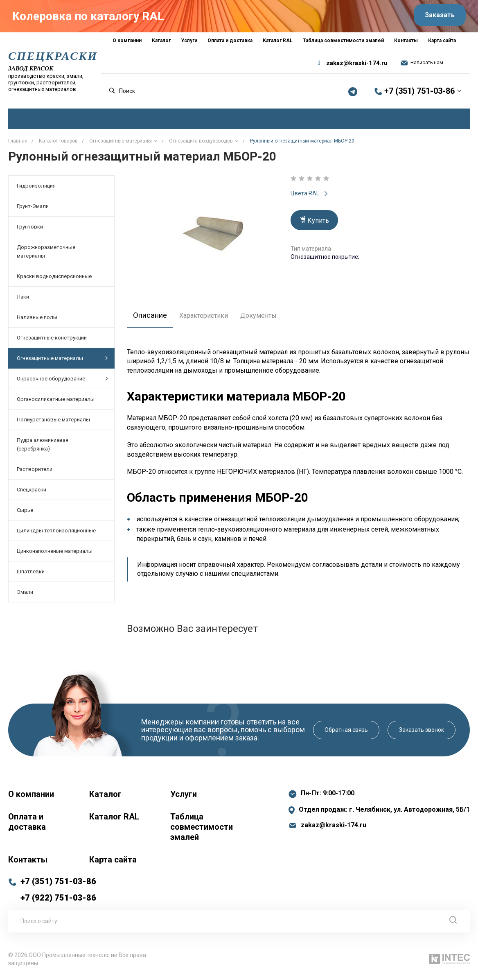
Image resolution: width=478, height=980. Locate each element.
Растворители (35, 472)
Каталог (105, 797)
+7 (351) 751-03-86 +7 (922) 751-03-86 (58, 892)
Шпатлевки (31, 574)
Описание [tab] (152, 318)
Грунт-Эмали (33, 209)
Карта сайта (113, 862)
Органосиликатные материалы (56, 402)
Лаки (23, 299)
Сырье (25, 513)
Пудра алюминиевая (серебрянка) (43, 447)
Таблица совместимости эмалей (202, 829)
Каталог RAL (114, 819)
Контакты (28, 862)
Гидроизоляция (36, 188)
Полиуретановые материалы (53, 422)
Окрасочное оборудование (62, 381)
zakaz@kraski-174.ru (357, 66)
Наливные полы (37, 320)
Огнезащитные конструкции (52, 340)
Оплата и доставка (27, 824)
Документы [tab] (263, 318)
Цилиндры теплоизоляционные (56, 533)
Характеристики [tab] (208, 318)
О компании (31, 797)
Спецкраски (32, 492)
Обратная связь (346, 732)
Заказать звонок (422, 732)
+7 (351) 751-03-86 (419, 94)
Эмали (25, 594)
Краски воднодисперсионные (54, 279)
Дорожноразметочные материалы (46, 254)
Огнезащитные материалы (62, 361)
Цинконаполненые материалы (55, 553)
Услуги (184, 797)
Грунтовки (30, 229)
